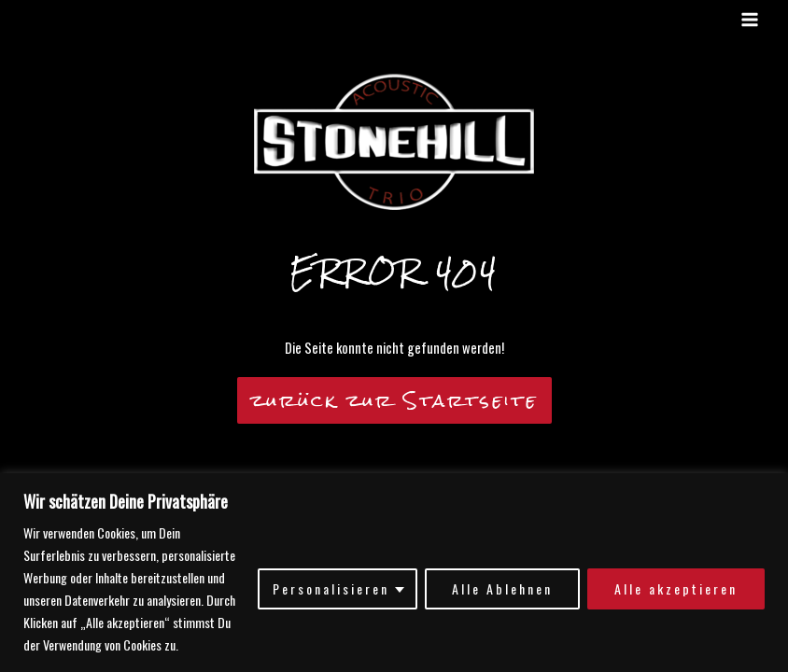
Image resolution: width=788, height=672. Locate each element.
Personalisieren (331, 588)
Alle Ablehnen (502, 588)
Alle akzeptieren (676, 588)
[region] (394, 573)
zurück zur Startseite (394, 400)
